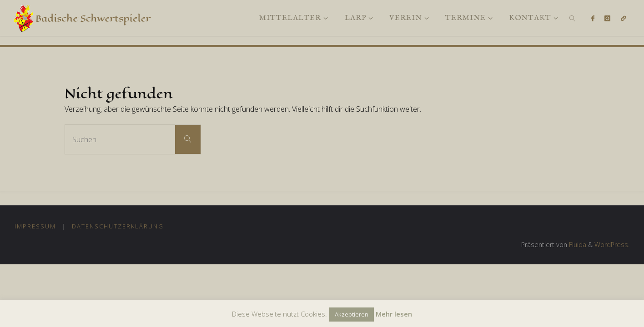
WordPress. (612, 245)
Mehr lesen (394, 314)
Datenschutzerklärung (118, 226)
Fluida (577, 245)
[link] (573, 18)
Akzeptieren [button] (352, 314)
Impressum (35, 226)
